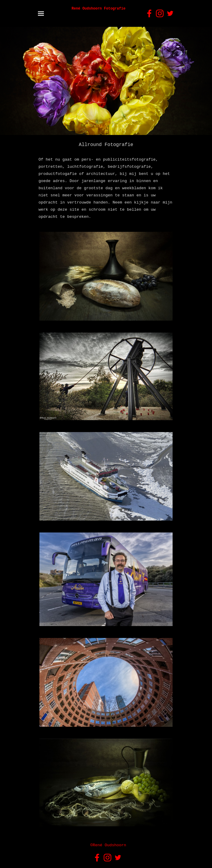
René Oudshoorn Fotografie (99, 9)
